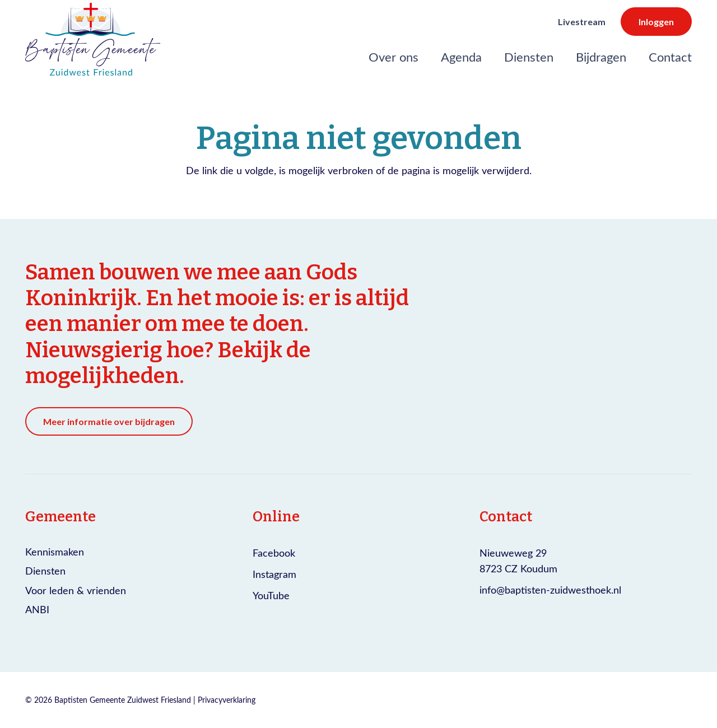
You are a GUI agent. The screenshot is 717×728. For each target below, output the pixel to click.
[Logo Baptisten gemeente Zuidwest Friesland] (93, 39)
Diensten (45, 571)
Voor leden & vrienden (76, 590)
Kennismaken (55, 552)
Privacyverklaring (227, 700)
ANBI (37, 609)
